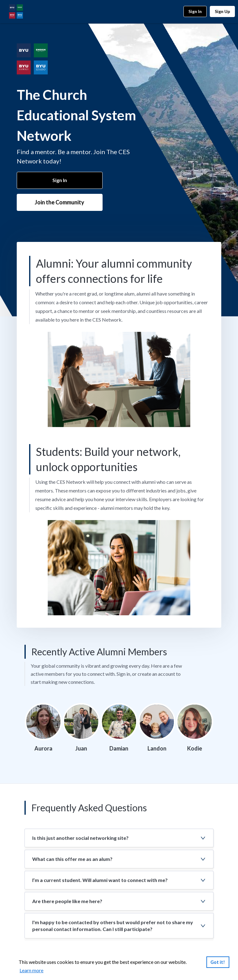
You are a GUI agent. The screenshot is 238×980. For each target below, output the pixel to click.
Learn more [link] (31, 970)
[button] (119, 838)
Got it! (218, 962)
